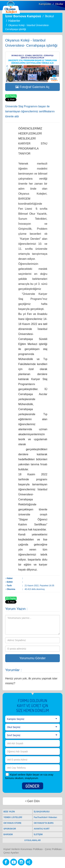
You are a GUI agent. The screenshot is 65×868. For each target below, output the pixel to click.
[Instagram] (21, 862)
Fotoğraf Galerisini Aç (32, 87)
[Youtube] (14, 862)
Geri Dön (32, 801)
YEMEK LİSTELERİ (13, 817)
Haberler (14, 21)
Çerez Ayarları (11, 853)
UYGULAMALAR (33, 840)
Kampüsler (45, 4)
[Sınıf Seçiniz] (32, 735)
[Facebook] (6, 862)
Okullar (59, 4)
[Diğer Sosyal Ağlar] (29, 862)
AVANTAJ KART (42, 829)
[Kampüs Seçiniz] (32, 719)
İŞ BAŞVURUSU (42, 812)
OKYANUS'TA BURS (44, 823)
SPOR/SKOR (10, 829)
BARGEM (8, 834)
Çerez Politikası (53, 849)
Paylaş (11, 96)
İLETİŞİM (38, 834)
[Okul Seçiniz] (32, 727)
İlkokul (49, 16)
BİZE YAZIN (9, 812)
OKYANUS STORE (12, 823)
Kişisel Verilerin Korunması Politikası (23, 849)
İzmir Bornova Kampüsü (23, 16)
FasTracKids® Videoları (45, 817)
